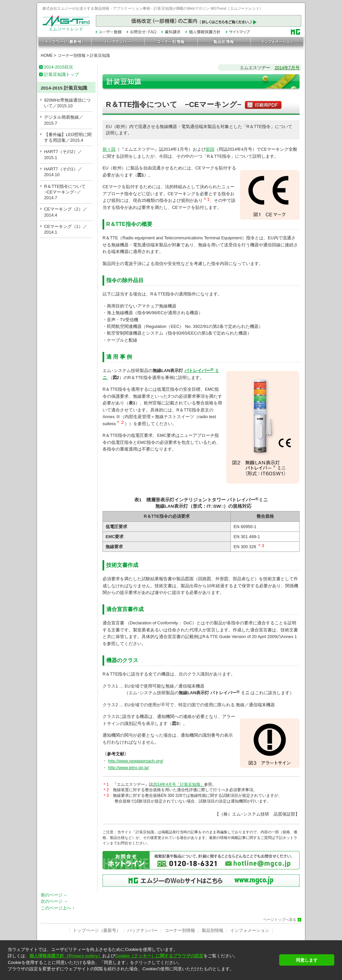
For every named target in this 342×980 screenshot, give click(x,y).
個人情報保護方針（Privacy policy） (66, 956)
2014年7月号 (287, 68)
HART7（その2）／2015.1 (63, 154)
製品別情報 (213, 930)
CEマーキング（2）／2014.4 (66, 212)
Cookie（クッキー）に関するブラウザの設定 (159, 956)
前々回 (109, 149)
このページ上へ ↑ (58, 908)
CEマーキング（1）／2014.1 (66, 229)
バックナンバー (142, 930)
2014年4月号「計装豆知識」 (179, 784)
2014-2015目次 (59, 67)
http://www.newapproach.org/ (136, 761)
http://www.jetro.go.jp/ (129, 768)
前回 (210, 149)
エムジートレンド (66, 27)
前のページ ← (54, 895)
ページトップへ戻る (280, 920)
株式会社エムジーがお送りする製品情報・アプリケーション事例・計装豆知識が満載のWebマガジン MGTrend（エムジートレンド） (153, 8)
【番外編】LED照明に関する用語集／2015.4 (68, 137)
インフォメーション (250, 930)
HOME (47, 55)
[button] (141, 975)
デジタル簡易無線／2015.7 (64, 120)
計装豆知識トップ (61, 74)
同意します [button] (307, 960)
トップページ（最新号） (97, 930)
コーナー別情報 (71, 55)
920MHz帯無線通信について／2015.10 (67, 103)
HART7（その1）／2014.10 (63, 172)
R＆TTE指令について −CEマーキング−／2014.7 (67, 192)
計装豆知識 (100, 55)
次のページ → (54, 901)
